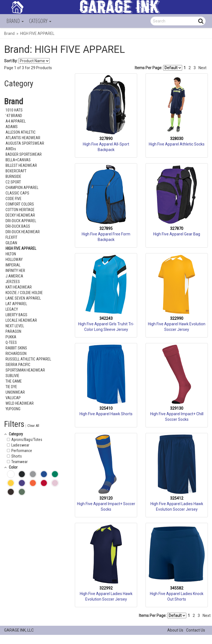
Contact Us (196, 630)
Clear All (33, 426)
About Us (175, 630)
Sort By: (11, 61)
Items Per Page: (158, 68)
